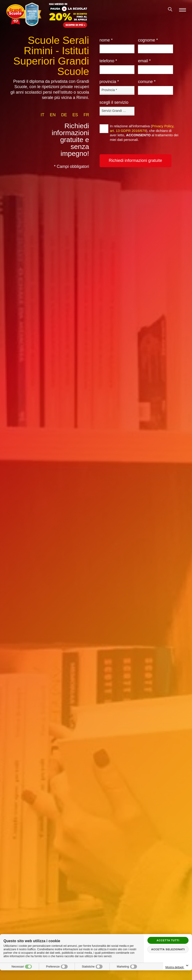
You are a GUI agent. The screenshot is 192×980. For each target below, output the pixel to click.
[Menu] (183, 10)
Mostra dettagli (178, 966)
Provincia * (109, 82)
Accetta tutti (168, 940)
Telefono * (108, 61)
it (43, 115)
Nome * (106, 40)
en (53, 115)
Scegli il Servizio (114, 102)
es (75, 115)
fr (86, 115)
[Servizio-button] (117, 111)
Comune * (147, 82)
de (64, 115)
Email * (144, 61)
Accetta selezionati (168, 949)
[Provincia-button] (117, 90)
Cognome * (148, 40)
